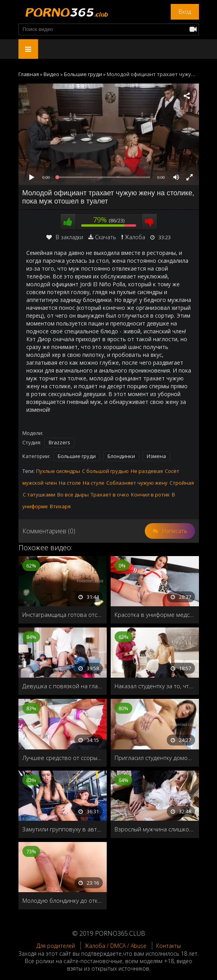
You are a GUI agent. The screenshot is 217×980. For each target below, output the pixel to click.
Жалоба (135, 237)
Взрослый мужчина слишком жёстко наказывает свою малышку (155, 829)
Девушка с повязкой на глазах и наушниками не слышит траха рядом (63, 686)
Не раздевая (147, 471)
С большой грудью (105, 471)
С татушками (39, 495)
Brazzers (59, 442)
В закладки (65, 237)
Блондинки (121, 456)
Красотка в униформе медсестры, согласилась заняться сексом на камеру (155, 615)
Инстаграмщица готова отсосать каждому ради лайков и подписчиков (63, 615)
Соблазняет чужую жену (137, 483)
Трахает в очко (110, 495)
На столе (70, 483)
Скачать (106, 237)
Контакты (169, 946)
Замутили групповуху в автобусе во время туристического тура (63, 829)
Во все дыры (73, 495)
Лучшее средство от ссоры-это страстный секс (63, 758)
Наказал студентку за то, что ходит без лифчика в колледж (155, 686)
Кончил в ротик (150, 495)
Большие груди (77, 456)
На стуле (94, 483)
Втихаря (60, 506)
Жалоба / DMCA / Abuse (116, 946)
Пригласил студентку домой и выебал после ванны (155, 758)
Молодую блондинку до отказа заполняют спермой (63, 900)
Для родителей (56, 946)
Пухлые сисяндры (58, 471)
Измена (156, 456)
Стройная (182, 483)
